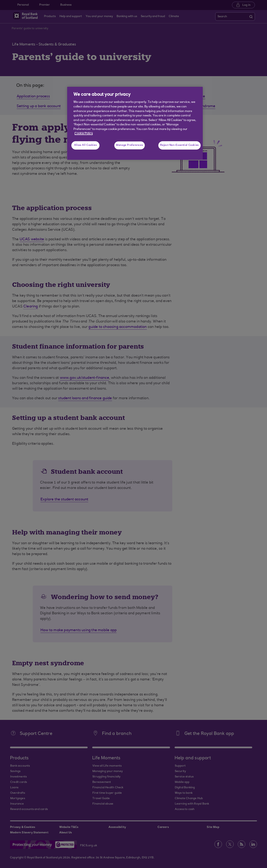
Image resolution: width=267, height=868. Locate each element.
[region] (135, 123)
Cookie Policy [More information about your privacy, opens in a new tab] (84, 134)
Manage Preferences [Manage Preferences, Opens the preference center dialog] (130, 145)
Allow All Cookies (86, 145)
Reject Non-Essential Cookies (179, 145)
